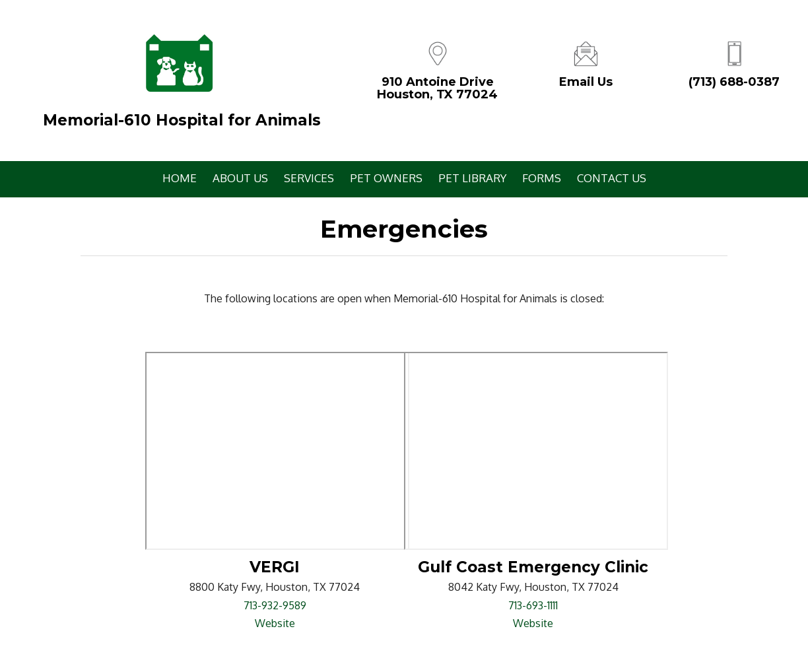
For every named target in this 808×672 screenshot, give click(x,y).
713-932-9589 (275, 605)
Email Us (586, 82)
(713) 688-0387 (734, 82)
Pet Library (472, 178)
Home (180, 178)
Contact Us (612, 178)
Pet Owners (386, 178)
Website (275, 623)
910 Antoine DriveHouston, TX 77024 (437, 88)
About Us (240, 178)
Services (309, 178)
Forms (542, 178)
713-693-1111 (533, 605)
